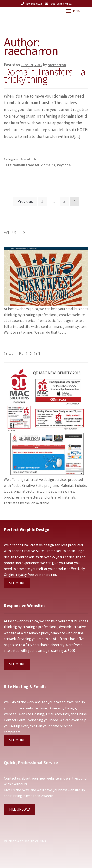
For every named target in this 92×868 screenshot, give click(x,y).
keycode (64, 165)
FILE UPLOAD (20, 809)
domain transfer (26, 165)
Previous (25, 201)
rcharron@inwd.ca (57, 4)
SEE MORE (17, 583)
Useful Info (28, 159)
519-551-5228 (31, 4)
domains (48, 165)
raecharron (57, 65)
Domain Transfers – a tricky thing (45, 75)
